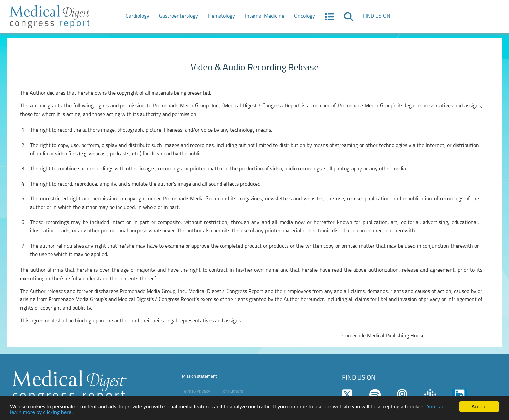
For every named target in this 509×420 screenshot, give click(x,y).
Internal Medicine (265, 16)
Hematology (221, 16)
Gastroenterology (179, 16)
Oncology (305, 16)
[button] (329, 19)
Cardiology (137, 16)
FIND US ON (377, 16)
